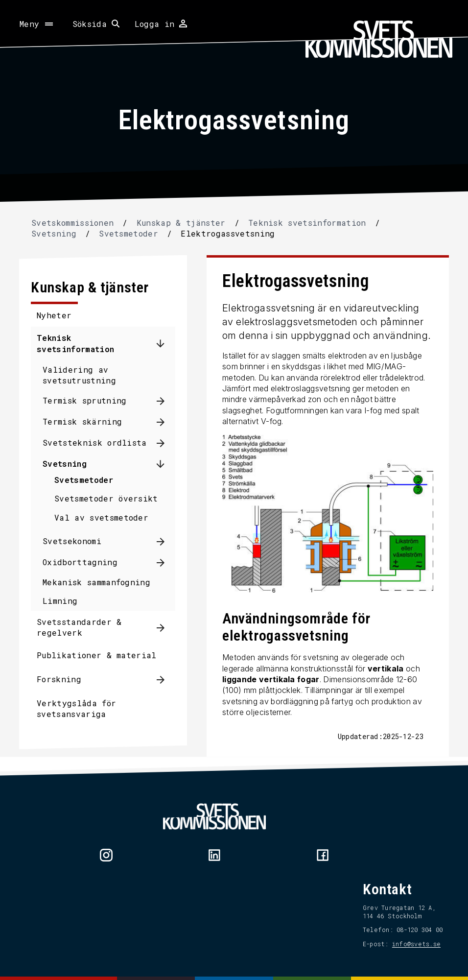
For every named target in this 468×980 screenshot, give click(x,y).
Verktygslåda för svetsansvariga (80, 708)
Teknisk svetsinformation (79, 343)
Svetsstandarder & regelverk (82, 627)
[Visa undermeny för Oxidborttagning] (164, 562)
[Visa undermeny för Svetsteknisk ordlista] (164, 443)
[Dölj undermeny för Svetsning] (164, 464)
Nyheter (58, 315)
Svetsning (68, 464)
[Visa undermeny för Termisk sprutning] (164, 401)
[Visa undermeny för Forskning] (164, 680)
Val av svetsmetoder (105, 517)
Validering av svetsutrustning (83, 375)
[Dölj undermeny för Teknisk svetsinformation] (164, 344)
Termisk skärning (86, 421)
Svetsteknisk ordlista (98, 442)
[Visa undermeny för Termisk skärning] (164, 422)
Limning (63, 601)
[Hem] (379, 39)
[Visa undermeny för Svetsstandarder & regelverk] (164, 628)
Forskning (62, 679)
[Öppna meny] (37, 24)
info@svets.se (413, 944)
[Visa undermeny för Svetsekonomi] (164, 541)
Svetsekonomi (75, 541)
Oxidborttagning (83, 562)
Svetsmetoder (87, 480)
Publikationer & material (100, 655)
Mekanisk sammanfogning (100, 582)
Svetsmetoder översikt (110, 498)
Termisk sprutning (88, 400)
